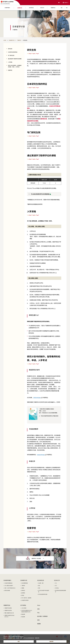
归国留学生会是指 (8, 608)
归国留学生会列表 (8, 610)
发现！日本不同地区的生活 (10, 588)
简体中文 (66, 3)
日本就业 (57, 588)
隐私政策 (23, 614)
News (39, 605)
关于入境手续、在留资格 (26, 598)
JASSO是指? (24, 608)
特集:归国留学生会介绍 (9, 613)
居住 (39, 586)
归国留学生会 (7, 605)
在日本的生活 (41, 580)
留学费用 (23, 593)
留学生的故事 (7, 590)
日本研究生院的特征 (13, 52)
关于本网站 (23, 605)
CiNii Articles (38, 397)
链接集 (39, 624)
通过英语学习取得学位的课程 (15, 59)
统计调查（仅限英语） (43, 616)
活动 (38, 609)
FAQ (38, 613)
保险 (39, 588)
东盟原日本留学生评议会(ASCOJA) (9, 616)
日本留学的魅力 (7, 580)
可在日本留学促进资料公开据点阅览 (50, 416)
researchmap (41, 455)
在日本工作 (57, 580)
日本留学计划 (24, 580)
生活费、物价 (41, 583)
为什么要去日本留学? (9, 586)
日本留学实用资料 (25, 600)
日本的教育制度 (24, 583)
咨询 (38, 620)
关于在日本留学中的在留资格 (44, 591)
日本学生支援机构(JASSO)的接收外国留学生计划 (27, 611)
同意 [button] (19, 641)
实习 (56, 586)
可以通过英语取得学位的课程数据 (41, 194)
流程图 (23, 588)
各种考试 (23, 590)
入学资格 (10, 62)
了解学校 (23, 586)
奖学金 (23, 595)
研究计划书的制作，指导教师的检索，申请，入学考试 (15, 66)
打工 (56, 583)
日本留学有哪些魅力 (8, 583)
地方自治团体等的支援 (43, 594)
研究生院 (10, 49)
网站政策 (23, 617)
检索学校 (10, 70)
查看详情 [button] (51, 641)
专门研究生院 (11, 55)
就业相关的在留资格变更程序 (60, 591)
